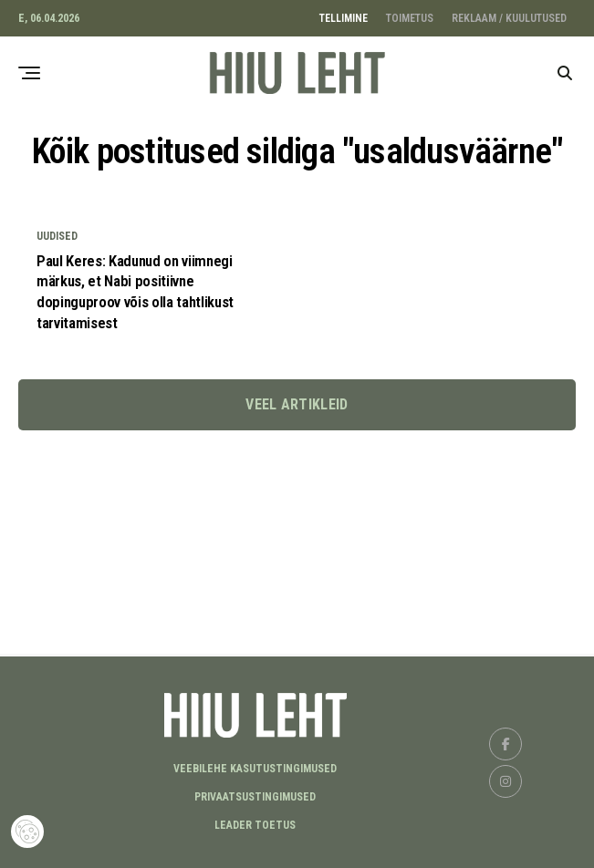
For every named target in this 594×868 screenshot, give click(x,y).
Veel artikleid (297, 410)
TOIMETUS (410, 18)
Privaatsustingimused (255, 797)
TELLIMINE (344, 18)
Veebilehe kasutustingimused (255, 769)
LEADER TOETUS (255, 825)
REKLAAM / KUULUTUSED (509, 18)
